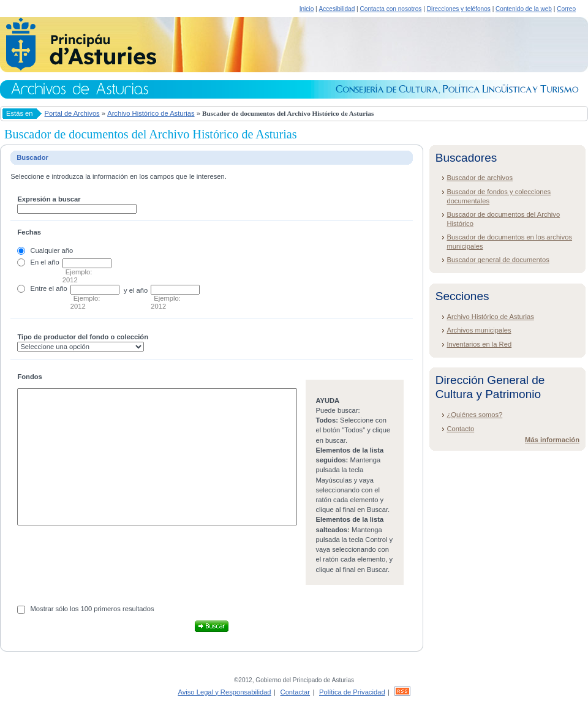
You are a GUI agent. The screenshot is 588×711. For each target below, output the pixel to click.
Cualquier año (52, 250)
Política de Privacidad (352, 692)
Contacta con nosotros (391, 9)
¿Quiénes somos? (474, 415)
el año (58, 288)
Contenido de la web (524, 9)
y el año (136, 290)
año (54, 262)
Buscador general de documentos (498, 260)
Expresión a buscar (49, 199)
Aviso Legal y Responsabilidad (224, 692)
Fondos (29, 377)
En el (39, 262)
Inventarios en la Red (479, 344)
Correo (566, 9)
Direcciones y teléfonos (459, 9)
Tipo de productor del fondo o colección (83, 337)
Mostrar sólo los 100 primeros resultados (92, 609)
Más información (552, 440)
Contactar (296, 692)
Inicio (307, 9)
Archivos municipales (479, 330)
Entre (39, 288)
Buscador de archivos (480, 178)
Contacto (460, 429)
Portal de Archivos (72, 113)
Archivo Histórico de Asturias (151, 113)
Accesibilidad (337, 9)
